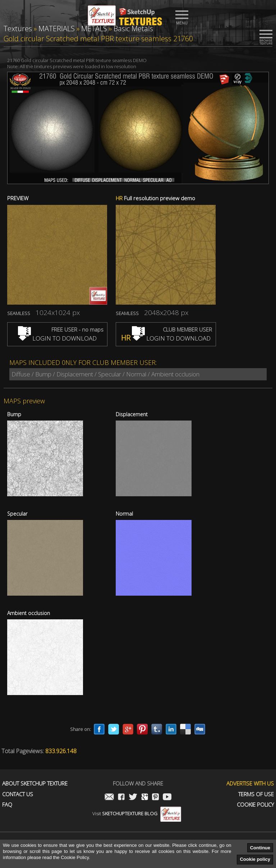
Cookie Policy (255, 805)
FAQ (7, 805)
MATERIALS (57, 29)
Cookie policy (255, 859)
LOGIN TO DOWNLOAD (57, 338)
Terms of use (256, 794)
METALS (94, 29)
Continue (260, 848)
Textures (18, 29)
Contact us (18, 794)
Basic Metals (133, 29)
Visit (137, 813)
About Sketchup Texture (35, 783)
